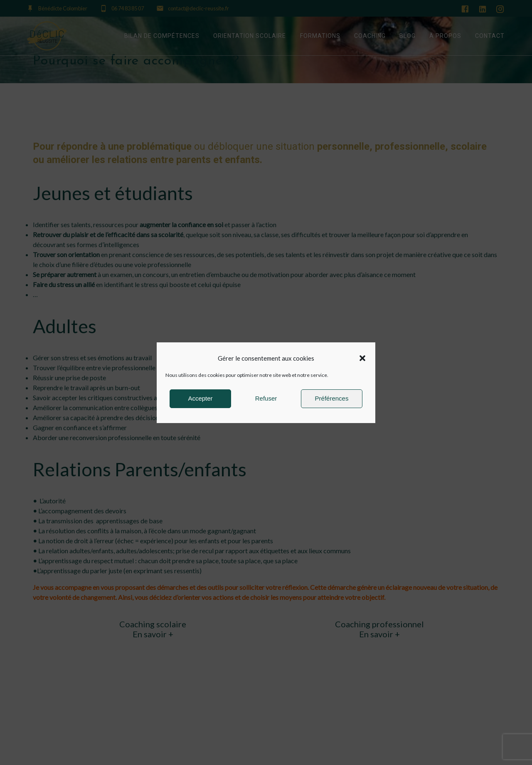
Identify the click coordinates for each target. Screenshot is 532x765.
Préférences (332, 398)
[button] (362, 358)
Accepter (200, 398)
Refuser (266, 398)
